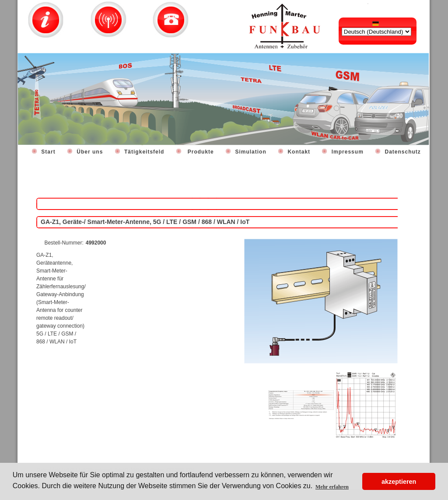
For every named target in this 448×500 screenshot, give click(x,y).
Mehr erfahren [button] (332, 487)
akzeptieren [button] (399, 482)
